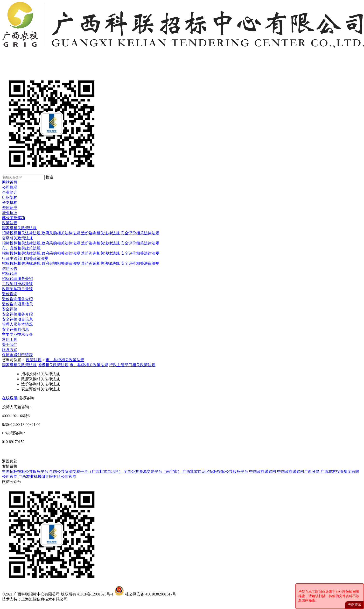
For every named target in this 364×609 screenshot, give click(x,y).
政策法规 (10, 223)
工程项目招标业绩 (17, 284)
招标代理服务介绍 (17, 279)
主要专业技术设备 (17, 334)
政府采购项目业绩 (17, 289)
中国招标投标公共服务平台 (25, 471)
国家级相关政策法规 (19, 228)
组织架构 (10, 197)
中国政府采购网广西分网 (298, 471)
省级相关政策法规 (17, 238)
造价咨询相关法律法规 (101, 233)
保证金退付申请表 (17, 355)
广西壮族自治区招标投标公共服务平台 (215, 471)
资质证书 (10, 208)
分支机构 (10, 203)
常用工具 (10, 340)
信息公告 (10, 269)
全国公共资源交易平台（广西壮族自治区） (86, 471)
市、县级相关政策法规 (21, 248)
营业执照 (10, 213)
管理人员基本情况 (17, 324)
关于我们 (10, 345)
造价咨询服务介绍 (17, 299)
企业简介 (10, 192)
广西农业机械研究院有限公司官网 (47, 476)
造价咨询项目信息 (17, 304)
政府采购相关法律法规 (61, 233)
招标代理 (10, 274)
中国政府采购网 (263, 471)
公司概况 (10, 187)
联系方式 (10, 350)
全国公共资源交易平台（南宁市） (153, 471)
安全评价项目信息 (17, 319)
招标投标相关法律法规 (22, 233)
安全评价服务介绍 (17, 314)
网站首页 (10, 182)
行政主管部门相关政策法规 (25, 258)
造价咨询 (10, 294)
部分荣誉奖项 (14, 218)
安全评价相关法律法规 (140, 233)
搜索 (49, 177)
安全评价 (10, 309)
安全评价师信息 (15, 329)
